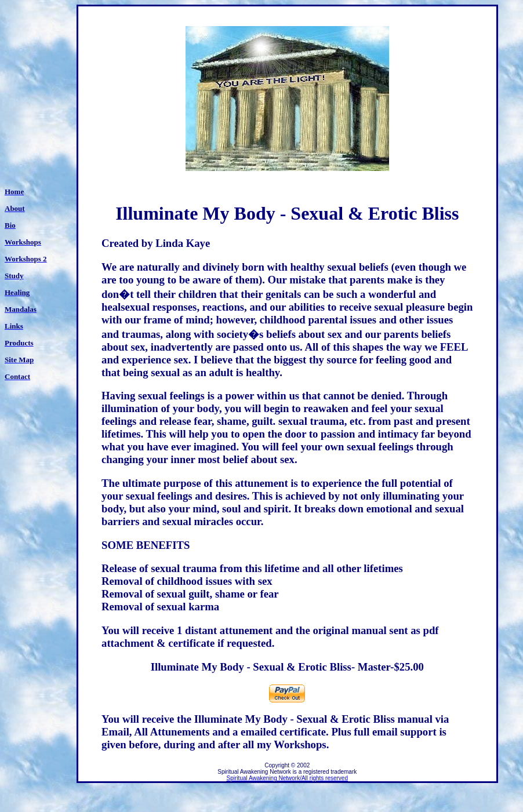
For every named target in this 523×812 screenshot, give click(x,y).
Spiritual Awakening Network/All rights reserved (287, 778)
